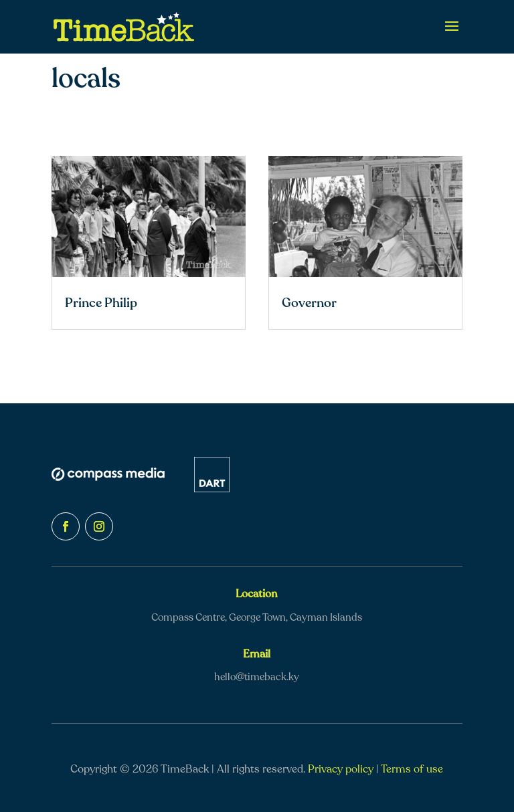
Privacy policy (341, 769)
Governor (309, 303)
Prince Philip (101, 303)
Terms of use (412, 769)
